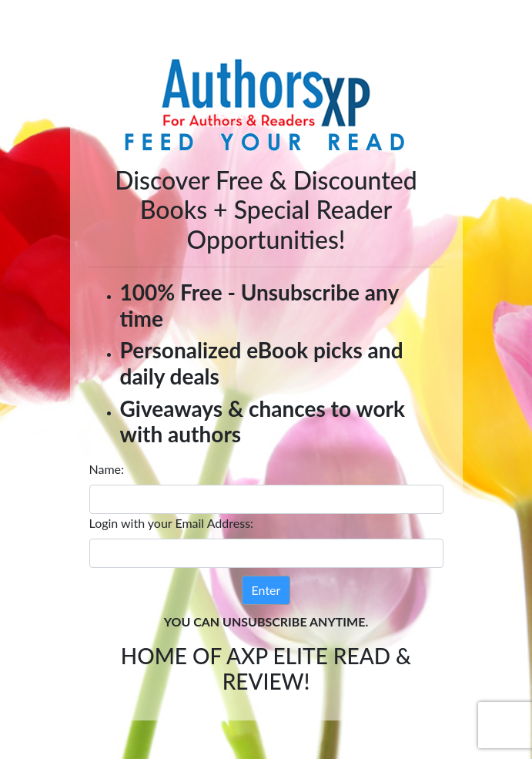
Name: (107, 469)
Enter (266, 590)
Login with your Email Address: (172, 523)
